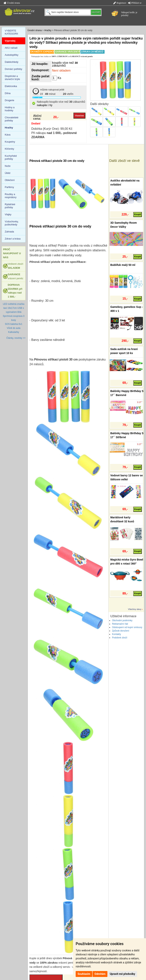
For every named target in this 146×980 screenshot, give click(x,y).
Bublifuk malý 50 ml (123, 265)
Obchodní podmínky (122, 620)
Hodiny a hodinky (10, 109)
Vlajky (8, 214)
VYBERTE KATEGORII (11, 32)
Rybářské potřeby (10, 206)
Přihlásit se (135, 3)
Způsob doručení (121, 631)
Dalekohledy (12, 62)
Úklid (8, 173)
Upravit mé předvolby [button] (122, 974)
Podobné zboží (120, 638)
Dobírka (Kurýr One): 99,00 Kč (52, 129)
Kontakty (116, 634)
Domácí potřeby (13, 69)
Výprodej (10, 41)
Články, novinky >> (16, 338)
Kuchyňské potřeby (11, 157)
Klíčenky (9, 149)
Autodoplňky (12, 55)
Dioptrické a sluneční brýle (12, 78)
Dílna (8, 93)
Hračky (48, 30)
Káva (8, 135)
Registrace (120, 3)
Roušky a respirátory (11, 196)
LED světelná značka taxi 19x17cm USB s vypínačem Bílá (14, 308)
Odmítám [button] (100, 974)
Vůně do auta (14, 328)
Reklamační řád (120, 624)
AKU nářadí (11, 48)
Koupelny (10, 142)
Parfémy (9, 187)
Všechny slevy (135, 609)
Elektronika (11, 86)
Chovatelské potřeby (12, 119)
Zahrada (9, 232)
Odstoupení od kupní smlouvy (127, 627)
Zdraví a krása (13, 239)
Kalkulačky (14, 332)
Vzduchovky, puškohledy (12, 223)
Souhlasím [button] (84, 974)
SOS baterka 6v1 (14, 324)
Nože (8, 166)
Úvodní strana (12, 3)
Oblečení (10, 180)
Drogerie (10, 100)
